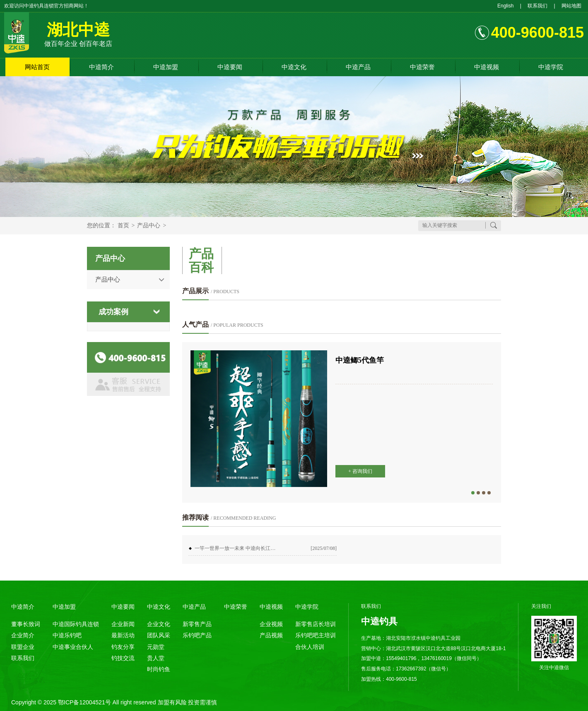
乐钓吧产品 (197, 635)
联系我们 (537, 6)
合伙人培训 (310, 647)
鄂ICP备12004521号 (84, 702)
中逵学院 (551, 67)
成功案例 (113, 312)
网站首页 (37, 67)
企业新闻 (123, 624)
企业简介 (23, 635)
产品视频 (271, 635)
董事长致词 (26, 624)
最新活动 (123, 635)
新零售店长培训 (316, 624)
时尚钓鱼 (159, 669)
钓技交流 (123, 658)
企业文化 (159, 624)
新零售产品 (197, 624)
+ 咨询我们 (360, 471)
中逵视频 (487, 67)
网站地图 (571, 6)
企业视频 (271, 624)
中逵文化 (294, 67)
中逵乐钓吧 (67, 635)
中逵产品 (358, 67)
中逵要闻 (230, 67)
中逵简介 (101, 67)
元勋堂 (156, 647)
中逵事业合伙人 (73, 647)
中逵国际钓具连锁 (76, 624)
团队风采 (159, 635)
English (505, 6)
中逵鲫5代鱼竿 (360, 360)
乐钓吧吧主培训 (316, 635)
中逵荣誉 (422, 67)
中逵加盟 (166, 67)
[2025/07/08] (324, 548)
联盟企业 (23, 647)
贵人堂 (156, 658)
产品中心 (149, 225)
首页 (123, 225)
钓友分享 (123, 647)
